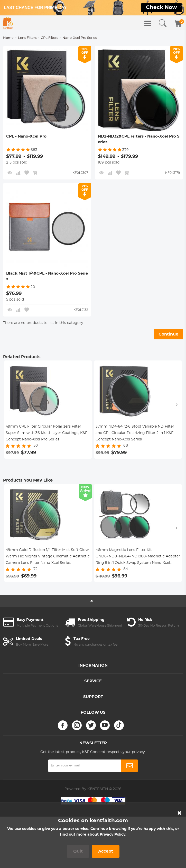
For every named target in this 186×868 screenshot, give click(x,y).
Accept (106, 851)
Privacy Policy (113, 835)
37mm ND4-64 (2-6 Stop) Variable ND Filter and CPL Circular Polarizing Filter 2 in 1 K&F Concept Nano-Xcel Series (135, 433)
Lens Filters (27, 38)
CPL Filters (49, 38)
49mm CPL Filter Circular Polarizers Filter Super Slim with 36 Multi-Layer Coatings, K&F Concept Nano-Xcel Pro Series (46, 433)
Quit (78, 851)
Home (8, 38)
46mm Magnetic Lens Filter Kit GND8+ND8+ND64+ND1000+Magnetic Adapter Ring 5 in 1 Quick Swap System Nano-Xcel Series (138, 557)
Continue (168, 334)
